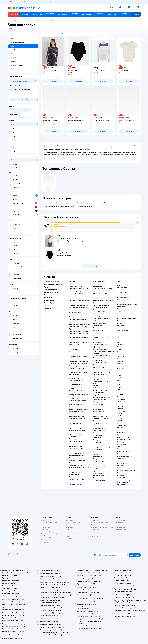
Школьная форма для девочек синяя (79, 300)
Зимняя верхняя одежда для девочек (103, 300)
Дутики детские (121, 307)
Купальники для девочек (124, 423)
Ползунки (96, 379)
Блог (92, 534)
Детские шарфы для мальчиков (126, 470)
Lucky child (120, 406)
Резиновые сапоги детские (101, 466)
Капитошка (120, 409)
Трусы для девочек (122, 430)
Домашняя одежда (17, 65)
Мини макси (120, 397)
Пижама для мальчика (75, 437)
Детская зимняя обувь (123, 309)
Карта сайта (44, 542)
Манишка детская (122, 477)
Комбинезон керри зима (100, 416)
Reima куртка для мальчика (77, 453)
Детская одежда (43, 21)
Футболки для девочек (76, 475)
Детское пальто (97, 426)
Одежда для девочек (58, 21)
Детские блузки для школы (77, 293)
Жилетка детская (98, 409)
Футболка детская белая (100, 428)
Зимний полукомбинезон (100, 433)
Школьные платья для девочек (78, 303)
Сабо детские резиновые (124, 316)
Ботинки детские (122, 314)
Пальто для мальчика (75, 434)
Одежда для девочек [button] (51, 290)
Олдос (119, 337)
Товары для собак (121, 525)
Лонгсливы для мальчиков (77, 449)
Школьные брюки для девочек (78, 315)
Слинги (95, 365)
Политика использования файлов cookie (51, 535)
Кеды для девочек (98, 358)
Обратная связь (45, 540)
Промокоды (44, 529)
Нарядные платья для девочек (78, 456)
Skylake (71, 329)
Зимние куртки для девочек (101, 305)
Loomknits (120, 361)
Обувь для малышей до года (77, 384)
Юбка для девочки (74, 463)
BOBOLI (119, 418)
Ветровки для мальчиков (76, 412)
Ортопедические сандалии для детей (128, 304)
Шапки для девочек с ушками (125, 480)
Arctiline (119, 413)
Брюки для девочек (99, 316)
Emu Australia (121, 399)
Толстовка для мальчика (76, 423)
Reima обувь (120, 290)
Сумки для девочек (122, 482)
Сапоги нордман (98, 449)
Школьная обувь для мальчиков (78, 319)
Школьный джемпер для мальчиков (79, 342)
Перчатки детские (122, 463)
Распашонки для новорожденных (79, 361)
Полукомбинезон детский (101, 395)
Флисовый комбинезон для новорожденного (77, 391)
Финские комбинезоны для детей (103, 397)
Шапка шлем (120, 459)
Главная (10, 21)
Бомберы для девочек (99, 321)
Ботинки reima (121, 295)
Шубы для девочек (98, 281)
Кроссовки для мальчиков (100, 345)
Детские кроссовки (99, 461)
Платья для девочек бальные (77, 470)
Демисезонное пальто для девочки (79, 477)
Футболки (15, 50)
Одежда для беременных (100, 363)
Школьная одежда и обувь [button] (52, 282)
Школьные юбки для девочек (78, 298)
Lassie (118, 342)
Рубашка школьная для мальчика (78, 305)
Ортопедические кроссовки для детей (126, 285)
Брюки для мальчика (75, 414)
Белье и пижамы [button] (49, 308)
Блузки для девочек (99, 328)
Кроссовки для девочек (100, 349)
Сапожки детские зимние (100, 485)
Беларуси (32, 558)
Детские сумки (121, 466)
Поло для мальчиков (75, 428)
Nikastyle (119, 364)
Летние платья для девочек (101, 318)
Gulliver (119, 333)
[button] (136, 14)
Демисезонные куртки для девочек (103, 289)
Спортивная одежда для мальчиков (79, 409)
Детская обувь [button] (48, 303)
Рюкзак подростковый (123, 451)
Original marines (121, 359)
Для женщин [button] (48, 298)
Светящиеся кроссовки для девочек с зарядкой (103, 352)
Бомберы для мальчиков (76, 439)
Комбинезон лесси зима (100, 400)
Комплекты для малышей (76, 404)
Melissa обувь (121, 311)
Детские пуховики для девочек (102, 291)
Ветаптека (119, 532)
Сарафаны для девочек (76, 310)
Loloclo (119, 373)
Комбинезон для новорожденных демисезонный (79, 401)
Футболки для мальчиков (76, 416)
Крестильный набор (75, 374)
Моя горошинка (74, 398)
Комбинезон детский (99, 367)
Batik (118, 383)
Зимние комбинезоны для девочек (79, 468)
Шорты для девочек (99, 303)
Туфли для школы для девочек (78, 317)
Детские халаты (121, 435)
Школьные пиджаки (75, 347)
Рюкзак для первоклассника (125, 456)
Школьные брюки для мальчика (78, 291)
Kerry (118, 354)
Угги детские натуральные (100, 476)
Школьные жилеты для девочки (78, 340)
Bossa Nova (120, 378)
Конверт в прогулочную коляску (79, 372)
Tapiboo (95, 468)
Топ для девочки (121, 444)
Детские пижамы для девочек (101, 284)
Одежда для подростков (100, 390)
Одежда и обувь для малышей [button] (54, 284)
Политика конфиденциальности (50, 532)
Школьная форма (74, 281)
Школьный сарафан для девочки (78, 337)
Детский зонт (121, 485)
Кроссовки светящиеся (100, 452)
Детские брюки (97, 435)
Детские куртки (98, 377)
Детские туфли (97, 360)
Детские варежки (122, 449)
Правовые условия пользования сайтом (32, 554)
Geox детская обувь (99, 473)
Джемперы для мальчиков (77, 444)
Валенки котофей (122, 292)
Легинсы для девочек (75, 484)
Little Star (120, 402)
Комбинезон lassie (98, 388)
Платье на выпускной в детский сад (79, 356)
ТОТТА (119, 416)
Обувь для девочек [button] (50, 295)
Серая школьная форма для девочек (79, 308)
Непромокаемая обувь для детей (126, 318)
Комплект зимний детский (101, 419)
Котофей (119, 328)
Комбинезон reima (98, 374)
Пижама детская (121, 432)
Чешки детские (97, 457)
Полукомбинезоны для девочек (102, 333)
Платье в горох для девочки (101, 337)
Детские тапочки (98, 464)
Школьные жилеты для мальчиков (79, 322)
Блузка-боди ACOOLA (67, 238)
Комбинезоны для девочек (101, 293)
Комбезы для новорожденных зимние (78, 369)
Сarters (119, 375)
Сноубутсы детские (99, 445)
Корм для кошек (120, 523)
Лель (118, 380)
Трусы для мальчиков (123, 437)
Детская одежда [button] (49, 300)
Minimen (119, 387)
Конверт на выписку (75, 352)
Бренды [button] (46, 305)
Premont (119, 392)
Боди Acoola (63, 253)
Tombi (118, 300)
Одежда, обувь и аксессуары (24, 21)
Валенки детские (98, 478)
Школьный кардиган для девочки (79, 327)
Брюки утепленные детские (101, 440)
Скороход (120, 302)
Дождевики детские (99, 414)
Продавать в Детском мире (49, 523)
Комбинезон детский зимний (101, 372)
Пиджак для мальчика (99, 431)
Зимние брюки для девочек (101, 340)
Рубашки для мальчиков (76, 426)
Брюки (14, 61)
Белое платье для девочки (100, 314)
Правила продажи (46, 527)
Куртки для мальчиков (75, 407)
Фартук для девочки (75, 312)
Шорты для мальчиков (75, 441)
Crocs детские (97, 459)
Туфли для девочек (98, 347)
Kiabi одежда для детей (123, 411)
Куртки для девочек (99, 330)
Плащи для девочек (98, 404)
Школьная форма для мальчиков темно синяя (78, 334)
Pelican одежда (121, 368)
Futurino (119, 366)
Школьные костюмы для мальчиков (79, 324)
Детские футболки (98, 393)
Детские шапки (121, 454)
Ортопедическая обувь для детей (103, 447)
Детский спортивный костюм (102, 382)
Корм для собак (120, 527)
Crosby (119, 390)
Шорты (14, 69)
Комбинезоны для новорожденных (79, 364)
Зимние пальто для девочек (77, 460)
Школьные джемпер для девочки (79, 331)
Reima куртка (97, 402)
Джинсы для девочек (99, 311)
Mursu (119, 321)
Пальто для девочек (99, 298)
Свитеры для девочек (99, 286)
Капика (119, 349)
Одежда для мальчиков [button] (51, 287)
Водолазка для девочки (100, 342)
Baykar (119, 404)
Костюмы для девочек (99, 323)
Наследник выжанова (123, 347)
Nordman (96, 454)
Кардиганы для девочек (76, 472)
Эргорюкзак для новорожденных (79, 366)
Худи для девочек (98, 326)
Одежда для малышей (75, 354)
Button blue (120, 356)
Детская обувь (97, 442)
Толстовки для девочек (76, 465)
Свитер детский (98, 438)
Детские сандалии (122, 288)
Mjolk (118, 385)
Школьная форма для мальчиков (78, 289)
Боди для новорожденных (77, 359)
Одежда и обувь (14, 35)
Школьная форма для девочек (78, 284)
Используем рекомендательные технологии (20, 556)
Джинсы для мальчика (75, 451)
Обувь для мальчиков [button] (51, 292)
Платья (14, 58)
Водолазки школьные (75, 345)
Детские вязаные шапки (124, 473)
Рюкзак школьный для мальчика (78, 296)
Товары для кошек (121, 520)
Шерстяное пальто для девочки (102, 335)
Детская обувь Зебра (99, 483)
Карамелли (120, 394)
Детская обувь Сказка (99, 480)
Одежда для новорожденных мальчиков (77, 388)
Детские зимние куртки (100, 423)
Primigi (119, 281)
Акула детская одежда (123, 330)
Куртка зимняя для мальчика (77, 419)
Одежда (12, 39)
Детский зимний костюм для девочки (101, 308)
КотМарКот (120, 421)
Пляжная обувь (121, 323)
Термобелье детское (99, 421)
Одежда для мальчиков (76, 446)
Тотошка (119, 371)
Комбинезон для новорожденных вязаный (79, 395)
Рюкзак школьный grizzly (76, 286)
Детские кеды (121, 326)
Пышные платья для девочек (77, 479)
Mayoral (119, 352)
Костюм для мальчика (75, 421)
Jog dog (95, 471)
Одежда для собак (121, 529)
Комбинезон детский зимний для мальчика (79, 431)
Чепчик (119, 447)
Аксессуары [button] (48, 311)
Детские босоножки (123, 297)
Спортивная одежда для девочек (102, 296)
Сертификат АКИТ (46, 538)
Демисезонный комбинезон (101, 370)
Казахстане (24, 558)
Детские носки (121, 428)
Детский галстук (122, 468)
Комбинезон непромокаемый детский (102, 385)
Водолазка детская (98, 412)
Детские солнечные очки (124, 475)
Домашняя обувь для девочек (101, 356)
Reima (118, 340)
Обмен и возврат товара (48, 525)
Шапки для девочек (122, 461)
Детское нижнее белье (123, 440)
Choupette (120, 345)
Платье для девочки (75, 458)
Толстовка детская (98, 407)
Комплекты (15, 54)
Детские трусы (121, 442)
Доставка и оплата (46, 520)
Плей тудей (120, 335)
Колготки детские (122, 425)
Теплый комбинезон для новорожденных (76, 381)
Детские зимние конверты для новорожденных (78, 378)
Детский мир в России (14, 558)
